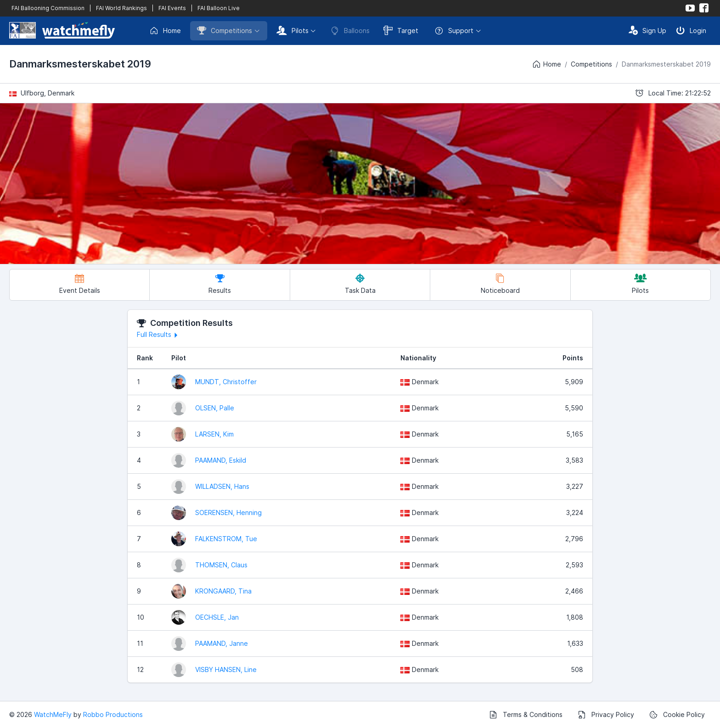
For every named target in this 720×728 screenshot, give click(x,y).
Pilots (292, 30)
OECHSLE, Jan (217, 617)
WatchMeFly (53, 714)
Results (220, 284)
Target (401, 30)
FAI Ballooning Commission (48, 8)
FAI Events (172, 8)
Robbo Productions (113, 714)
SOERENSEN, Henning (228, 512)
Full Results (159, 334)
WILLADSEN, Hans (222, 486)
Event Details (80, 284)
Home (165, 31)
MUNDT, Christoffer (226, 382)
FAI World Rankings (121, 8)
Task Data (360, 284)
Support (454, 31)
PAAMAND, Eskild (221, 460)
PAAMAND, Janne (222, 643)
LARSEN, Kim (214, 434)
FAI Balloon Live (219, 8)
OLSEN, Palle (215, 408)
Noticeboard (500, 284)
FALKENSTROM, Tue (226, 539)
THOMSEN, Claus (221, 565)
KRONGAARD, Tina (223, 591)
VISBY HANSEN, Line (226, 669)
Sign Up (647, 30)
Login (691, 30)
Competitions (225, 30)
